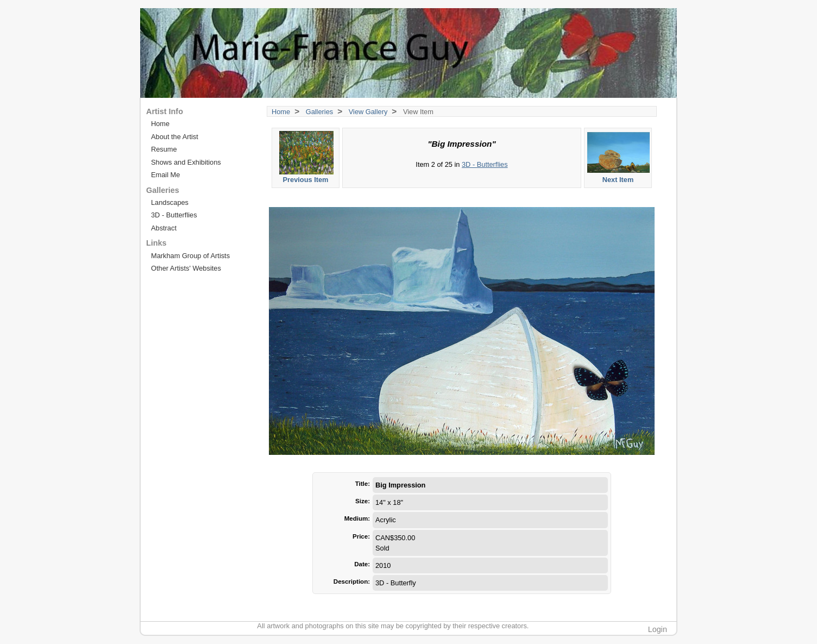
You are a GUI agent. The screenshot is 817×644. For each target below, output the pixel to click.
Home (281, 112)
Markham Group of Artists (190, 256)
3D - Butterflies (485, 164)
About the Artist (175, 137)
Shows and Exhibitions (186, 162)
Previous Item (306, 157)
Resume (164, 149)
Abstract (164, 228)
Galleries (320, 112)
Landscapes (170, 202)
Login (658, 629)
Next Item (618, 157)
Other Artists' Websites (186, 268)
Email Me (165, 175)
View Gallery (368, 112)
